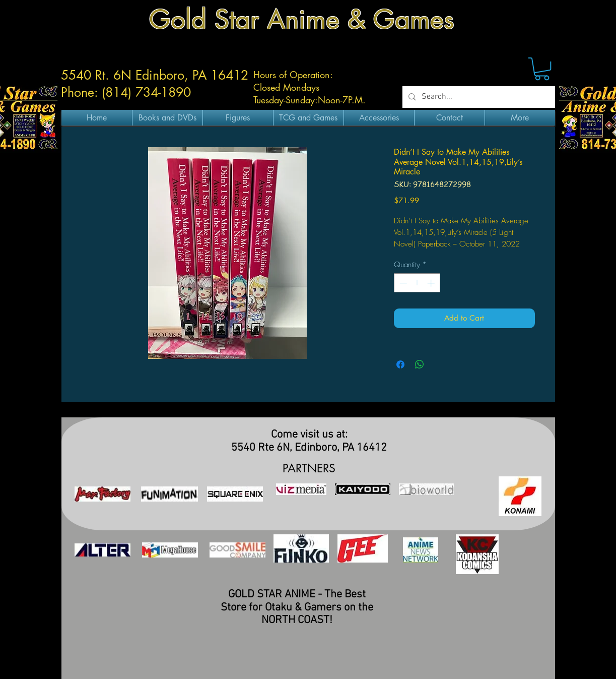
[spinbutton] (417, 283)
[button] (542, 69)
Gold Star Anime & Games (302, 19)
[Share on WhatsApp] (420, 364)
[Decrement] (402, 283)
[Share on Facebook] (400, 364)
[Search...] (478, 97)
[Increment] (432, 283)
